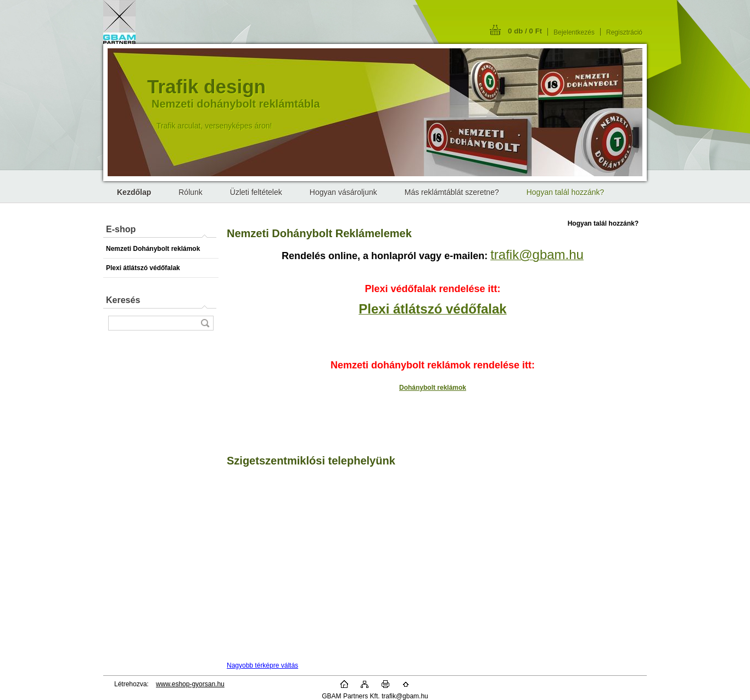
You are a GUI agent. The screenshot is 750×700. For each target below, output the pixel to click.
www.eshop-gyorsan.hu (190, 684)
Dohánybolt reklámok (433, 388)
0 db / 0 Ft (525, 31)
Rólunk (191, 192)
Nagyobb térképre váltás (262, 665)
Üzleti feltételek (256, 192)
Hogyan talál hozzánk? (566, 192)
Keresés (123, 300)
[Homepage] (134, 192)
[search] (205, 323)
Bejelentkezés (574, 32)
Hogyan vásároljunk (343, 192)
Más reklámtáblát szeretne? (452, 192)
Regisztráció (624, 32)
